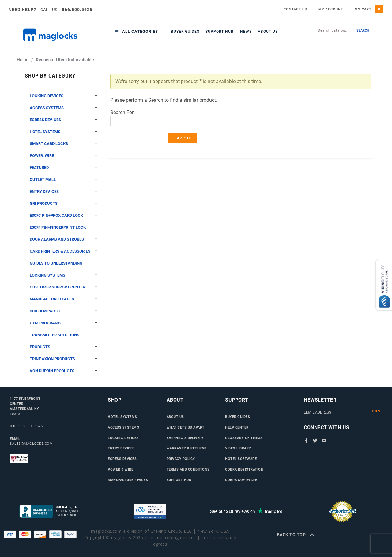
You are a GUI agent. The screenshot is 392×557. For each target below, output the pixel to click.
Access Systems (64, 108)
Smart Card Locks (64, 144)
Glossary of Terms (244, 438)
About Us (268, 32)
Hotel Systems (64, 132)
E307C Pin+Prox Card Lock (64, 215)
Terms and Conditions (188, 469)
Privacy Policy (181, 459)
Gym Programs (64, 323)
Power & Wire (121, 469)
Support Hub (220, 32)
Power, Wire (64, 156)
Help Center (237, 427)
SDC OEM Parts (64, 311)
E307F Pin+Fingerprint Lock (64, 227)
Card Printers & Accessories (64, 251)
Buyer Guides (185, 32)
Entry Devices (64, 191)
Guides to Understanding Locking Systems (64, 271)
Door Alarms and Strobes (64, 239)
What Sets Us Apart (186, 427)
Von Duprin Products (64, 371)
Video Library (238, 448)
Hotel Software (241, 459)
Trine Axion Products (64, 359)
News (246, 32)
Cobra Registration (244, 469)
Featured (64, 168)
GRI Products (64, 203)
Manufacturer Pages (64, 299)
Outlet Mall (64, 179)
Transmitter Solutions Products (64, 343)
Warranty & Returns (187, 448)
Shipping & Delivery (185, 438)
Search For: (123, 112)
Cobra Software (241, 480)
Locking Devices (64, 96)
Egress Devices (64, 120)
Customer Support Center (64, 287)
